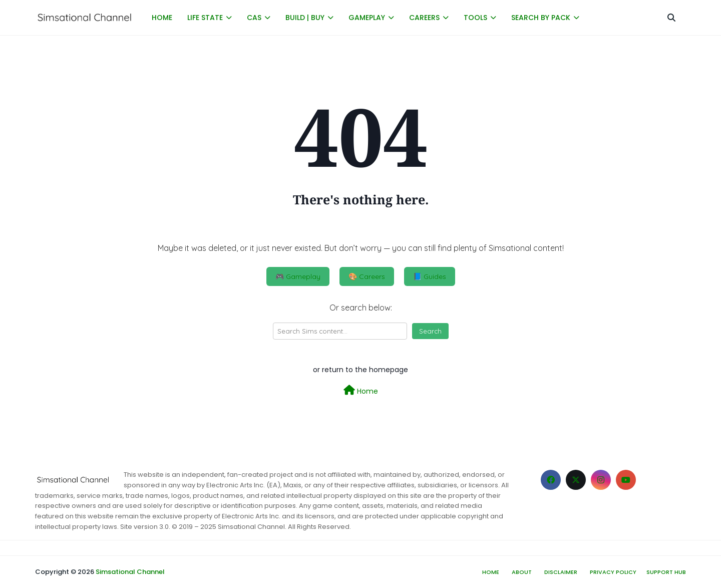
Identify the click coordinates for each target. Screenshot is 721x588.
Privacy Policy (613, 572)
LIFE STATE (205, 18)
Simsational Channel (130, 572)
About (522, 572)
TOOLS (475, 18)
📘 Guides (430, 276)
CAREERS (424, 18)
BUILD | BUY (305, 18)
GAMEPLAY (367, 18)
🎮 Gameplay (298, 276)
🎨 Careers (367, 276)
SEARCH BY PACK (541, 18)
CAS (254, 18)
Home (361, 391)
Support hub (666, 572)
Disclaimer (561, 572)
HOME (162, 18)
